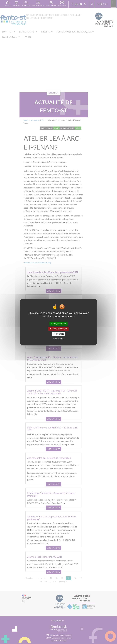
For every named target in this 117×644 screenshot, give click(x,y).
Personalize (58, 334)
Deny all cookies (58, 329)
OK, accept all (58, 324)
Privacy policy (58, 338)
